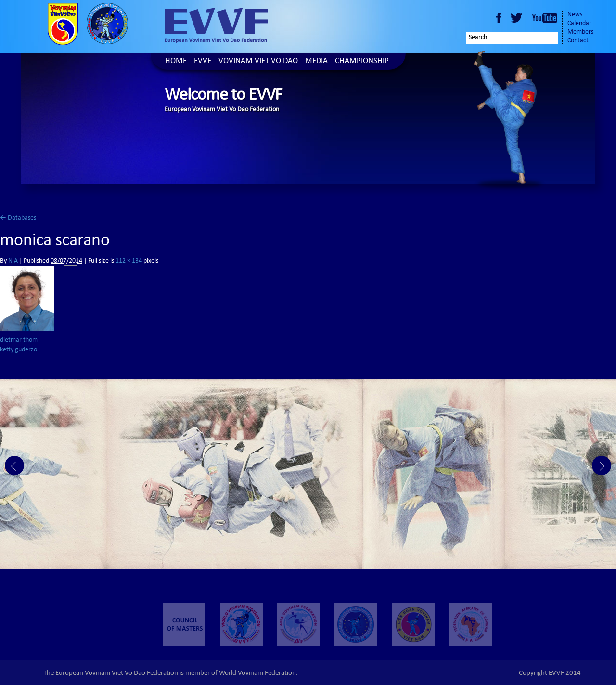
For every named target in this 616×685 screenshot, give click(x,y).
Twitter (518, 18)
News (575, 15)
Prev (14, 465)
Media (316, 61)
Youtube (545, 18)
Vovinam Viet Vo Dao (258, 61)
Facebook (499, 18)
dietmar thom (19, 340)
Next (602, 465)
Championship (362, 61)
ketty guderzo (19, 350)
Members (580, 32)
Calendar (579, 24)
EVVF (203, 61)
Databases (18, 218)
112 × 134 (129, 261)
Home (176, 61)
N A (13, 261)
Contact (578, 41)
